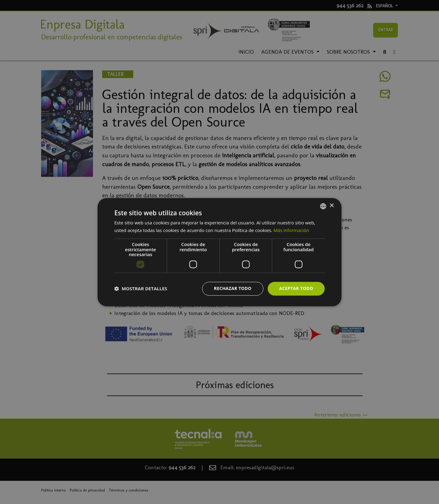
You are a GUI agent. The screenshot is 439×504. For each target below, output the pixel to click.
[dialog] (220, 252)
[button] (141, 289)
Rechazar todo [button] (233, 288)
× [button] (332, 206)
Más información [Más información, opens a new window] (291, 230)
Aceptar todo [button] (296, 288)
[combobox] (323, 206)
